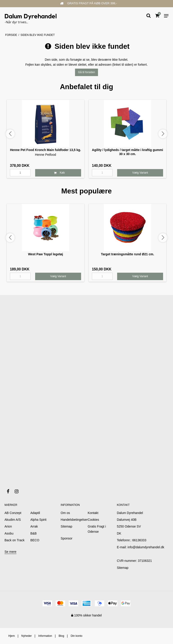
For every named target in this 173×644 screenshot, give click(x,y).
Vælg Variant (140, 173)
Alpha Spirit (39, 520)
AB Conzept (13, 513)
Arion (8, 526)
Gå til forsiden (86, 72)
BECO (35, 540)
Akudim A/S (13, 520)
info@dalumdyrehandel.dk (146, 547)
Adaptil (35, 513)
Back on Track (15, 540)
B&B (34, 533)
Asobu (9, 533)
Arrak (34, 526)
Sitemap (123, 568)
